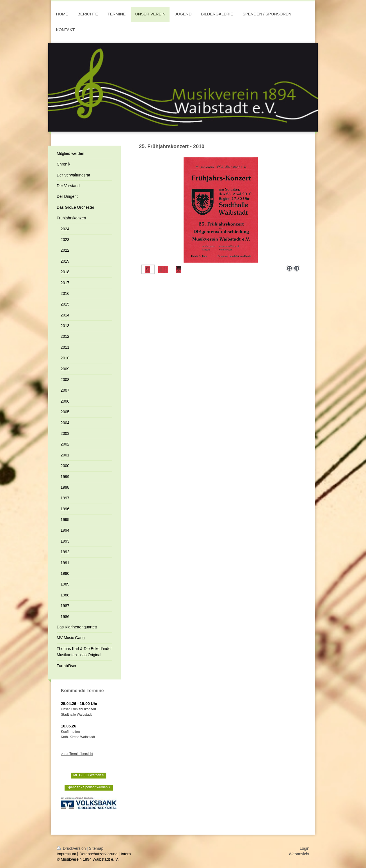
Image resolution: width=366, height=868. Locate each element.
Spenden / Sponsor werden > (89, 787)
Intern (126, 854)
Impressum (66, 854)
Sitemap (96, 848)
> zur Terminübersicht (77, 754)
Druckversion (72, 848)
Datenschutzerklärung (99, 854)
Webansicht (299, 854)
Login (305, 848)
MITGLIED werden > (89, 775)
